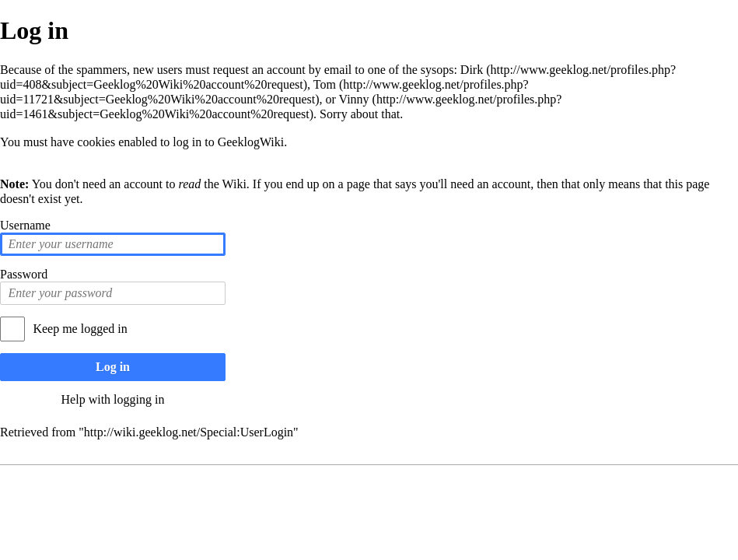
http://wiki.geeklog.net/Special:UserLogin (189, 432)
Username (25, 225)
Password (24, 274)
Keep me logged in (80, 329)
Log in (113, 367)
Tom (325, 84)
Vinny (354, 99)
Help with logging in (113, 399)
